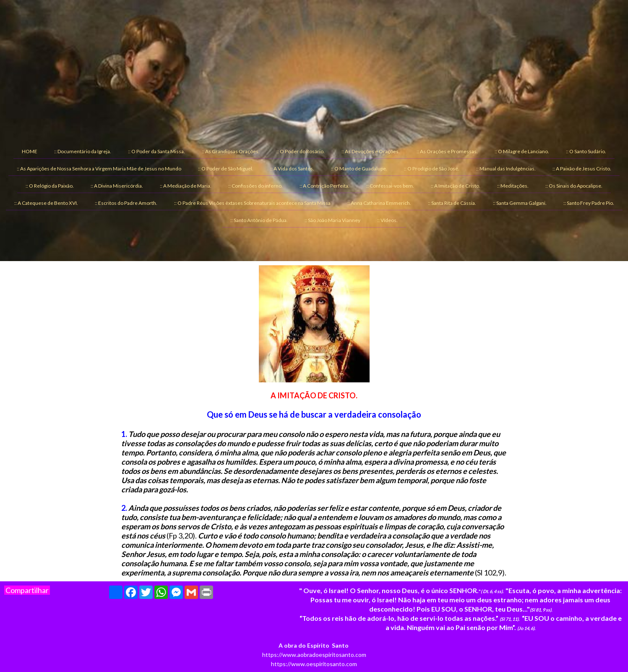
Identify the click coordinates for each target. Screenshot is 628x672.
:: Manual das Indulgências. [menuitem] (506, 169)
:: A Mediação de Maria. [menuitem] (186, 186)
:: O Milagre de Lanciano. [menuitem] (522, 151)
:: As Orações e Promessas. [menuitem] (447, 151)
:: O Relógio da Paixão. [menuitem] (50, 186)
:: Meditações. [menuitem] (513, 186)
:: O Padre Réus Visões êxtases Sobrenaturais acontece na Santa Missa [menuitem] (252, 203)
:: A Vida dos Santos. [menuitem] (292, 169)
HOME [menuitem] (30, 151)
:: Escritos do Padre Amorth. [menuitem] (126, 203)
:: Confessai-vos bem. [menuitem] (390, 186)
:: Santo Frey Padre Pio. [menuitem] (589, 203)
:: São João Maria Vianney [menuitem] (332, 220)
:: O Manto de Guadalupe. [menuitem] (359, 169)
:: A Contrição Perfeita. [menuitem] (324, 186)
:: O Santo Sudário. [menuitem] (586, 151)
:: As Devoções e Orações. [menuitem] (371, 151)
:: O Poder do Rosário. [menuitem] (301, 151)
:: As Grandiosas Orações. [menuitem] (231, 151)
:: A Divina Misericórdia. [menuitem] (117, 186)
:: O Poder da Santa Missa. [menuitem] (156, 151)
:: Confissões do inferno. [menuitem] (255, 186)
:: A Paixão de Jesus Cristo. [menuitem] (582, 169)
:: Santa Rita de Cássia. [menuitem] (452, 203)
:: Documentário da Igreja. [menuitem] (83, 151)
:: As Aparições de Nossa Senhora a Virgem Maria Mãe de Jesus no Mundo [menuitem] (99, 169)
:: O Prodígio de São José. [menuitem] (432, 169)
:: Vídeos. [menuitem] (387, 220)
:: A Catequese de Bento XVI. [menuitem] (46, 203)
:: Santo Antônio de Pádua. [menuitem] (259, 220)
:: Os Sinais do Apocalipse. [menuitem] (574, 186)
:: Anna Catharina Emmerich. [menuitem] (379, 203)
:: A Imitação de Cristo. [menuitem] (456, 186)
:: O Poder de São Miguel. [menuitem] (226, 169)
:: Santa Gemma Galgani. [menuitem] (520, 203)
